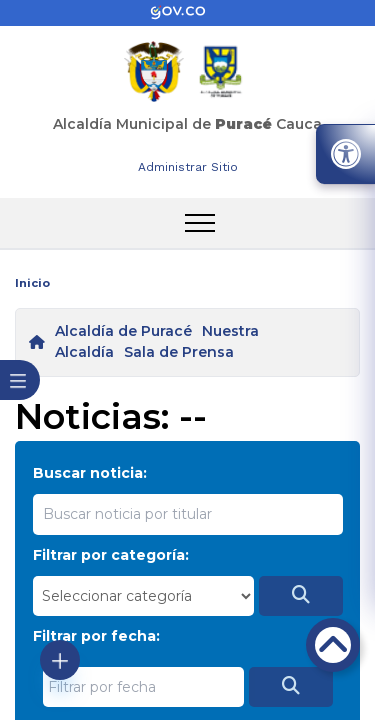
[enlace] (188, 13)
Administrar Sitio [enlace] (188, 167)
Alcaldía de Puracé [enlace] (123, 331)
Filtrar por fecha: (96, 636)
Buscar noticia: (90, 473)
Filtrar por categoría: (111, 555)
